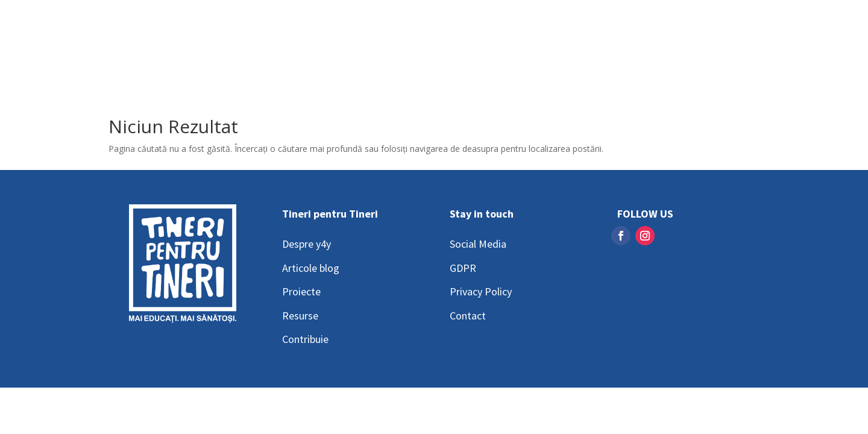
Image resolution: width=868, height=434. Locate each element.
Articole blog (311, 268)
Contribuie (305, 339)
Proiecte (301, 291)
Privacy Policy (481, 291)
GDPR (463, 268)
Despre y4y (307, 244)
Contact (468, 316)
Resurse (300, 316)
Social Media (478, 244)
